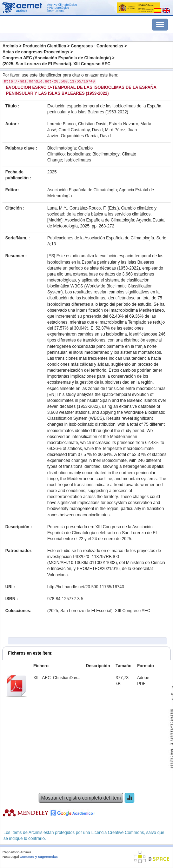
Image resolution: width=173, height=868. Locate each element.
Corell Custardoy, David (81, 130)
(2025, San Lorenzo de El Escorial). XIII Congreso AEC (56, 64)
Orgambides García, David (86, 136)
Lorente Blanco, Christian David (77, 124)
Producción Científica (44, 46)
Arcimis (10, 46)
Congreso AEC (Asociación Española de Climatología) (57, 58)
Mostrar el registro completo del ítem (81, 798)
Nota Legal (11, 857)
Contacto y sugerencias (39, 857)
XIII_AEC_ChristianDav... (57, 678)
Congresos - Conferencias (97, 46)
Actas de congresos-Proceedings (36, 52)
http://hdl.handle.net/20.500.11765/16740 (86, 587)
